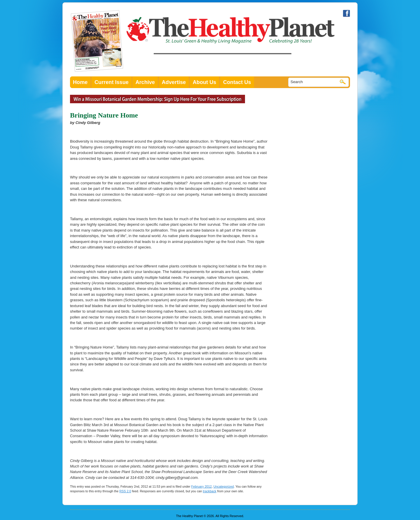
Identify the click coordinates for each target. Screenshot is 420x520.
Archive (145, 82)
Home (80, 82)
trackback (210, 491)
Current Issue (112, 82)
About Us (205, 82)
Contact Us (237, 82)
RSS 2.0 (125, 491)
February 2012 (202, 486)
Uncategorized (224, 486)
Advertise (174, 82)
